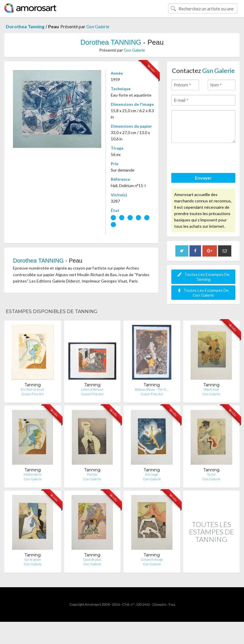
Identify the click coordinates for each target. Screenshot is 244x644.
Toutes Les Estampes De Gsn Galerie (203, 293)
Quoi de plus (92, 559)
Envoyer (203, 178)
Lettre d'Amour (92, 389)
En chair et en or (33, 389)
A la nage (152, 474)
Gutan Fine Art (33, 394)
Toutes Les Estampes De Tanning (203, 277)
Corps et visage (152, 559)
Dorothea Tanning (25, 26)
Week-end (211, 389)
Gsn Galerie (98, 26)
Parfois (92, 474)
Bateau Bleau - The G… (152, 389)
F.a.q (172, 604)
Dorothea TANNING (111, 42)
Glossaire (159, 604)
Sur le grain (33, 559)
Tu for (211, 474)
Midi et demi (33, 474)
